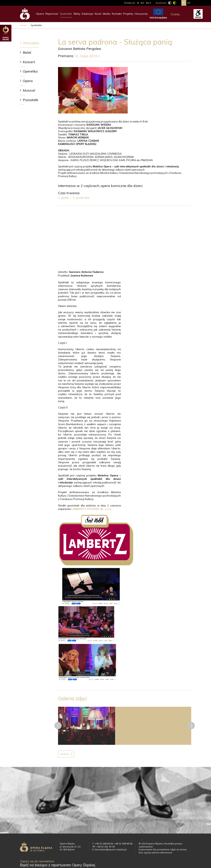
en (189, 3)
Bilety (77, 14)
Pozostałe (31, 100)
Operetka (30, 71)
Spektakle (66, 14)
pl (184, 3)
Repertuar (52, 14)
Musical (29, 90)
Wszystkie (31, 43)
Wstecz (65, 754)
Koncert (29, 62)
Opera (40, 14)
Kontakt (117, 14)
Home (23, 25)
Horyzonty (141, 14)
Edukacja (88, 14)
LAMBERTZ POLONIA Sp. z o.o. (92, 509)
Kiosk (98, 14)
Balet (27, 52)
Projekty (128, 14)
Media (107, 14)
